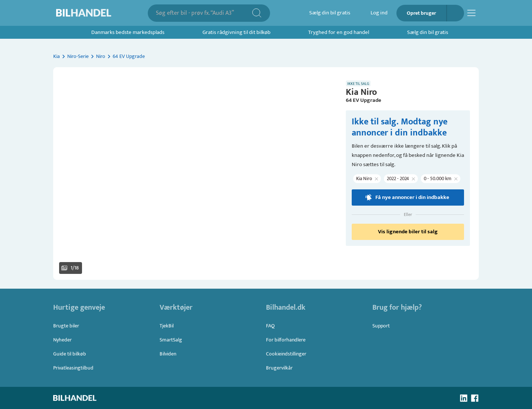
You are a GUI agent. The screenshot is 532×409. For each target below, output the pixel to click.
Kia (57, 56)
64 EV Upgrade (129, 56)
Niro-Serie (78, 56)
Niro (101, 56)
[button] (195, 173)
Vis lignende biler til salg (408, 232)
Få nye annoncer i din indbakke (408, 197)
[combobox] (204, 13)
